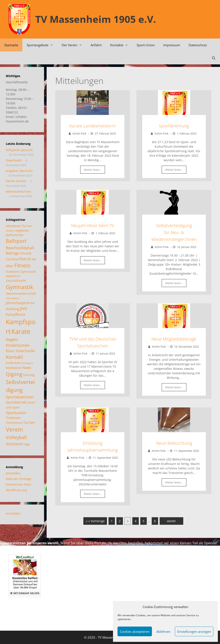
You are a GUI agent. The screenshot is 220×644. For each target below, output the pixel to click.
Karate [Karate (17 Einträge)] (21, 331)
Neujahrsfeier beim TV (93, 225)
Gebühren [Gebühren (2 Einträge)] (13, 276)
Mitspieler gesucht (19, 150)
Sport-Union (146, 45)
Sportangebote (42, 45)
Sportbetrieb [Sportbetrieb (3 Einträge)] (16, 402)
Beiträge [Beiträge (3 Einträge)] (13, 253)
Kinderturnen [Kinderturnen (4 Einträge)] (18, 345)
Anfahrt (96, 45)
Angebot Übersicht (19, 171)
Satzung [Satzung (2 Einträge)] (29, 375)
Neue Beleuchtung (174, 443)
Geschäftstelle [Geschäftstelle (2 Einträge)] (16, 281)
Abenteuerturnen (18, 191)
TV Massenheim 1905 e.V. (96, 19)
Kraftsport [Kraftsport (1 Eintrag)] (27, 363)
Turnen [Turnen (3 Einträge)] (29, 422)
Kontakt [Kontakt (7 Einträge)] (14, 357)
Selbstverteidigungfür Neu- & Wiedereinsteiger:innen (174, 232)
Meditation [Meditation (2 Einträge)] (14, 368)
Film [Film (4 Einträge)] (23, 259)
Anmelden (13, 473)
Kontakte (121, 45)
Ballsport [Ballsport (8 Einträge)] (16, 241)
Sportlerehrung (174, 126)
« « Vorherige (95, 521)
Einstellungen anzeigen (194, 632)
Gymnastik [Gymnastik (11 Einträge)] (20, 287)
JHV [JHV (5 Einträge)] (24, 309)
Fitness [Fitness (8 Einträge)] (22, 265)
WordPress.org (16, 490)
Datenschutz (198, 45)
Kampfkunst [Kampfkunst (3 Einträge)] (16, 314)
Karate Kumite (16, 181)
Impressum (172, 45)
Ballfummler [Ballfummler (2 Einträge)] (15, 235)
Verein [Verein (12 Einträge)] (14, 429)
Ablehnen (163, 632)
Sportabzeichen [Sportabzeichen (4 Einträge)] (20, 397)
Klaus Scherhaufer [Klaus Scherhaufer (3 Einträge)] (21, 351)
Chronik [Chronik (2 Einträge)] (26, 253)
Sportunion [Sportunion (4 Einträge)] (16, 413)
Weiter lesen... (93, 170)
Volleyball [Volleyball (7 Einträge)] (16, 437)
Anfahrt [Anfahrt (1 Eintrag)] (10, 231)
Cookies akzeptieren (135, 632)
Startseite (11, 45)
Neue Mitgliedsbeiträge (174, 339)
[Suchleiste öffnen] (214, 58)
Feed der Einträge (19, 479)
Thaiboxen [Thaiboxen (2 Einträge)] (13, 418)
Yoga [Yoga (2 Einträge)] (26, 444)
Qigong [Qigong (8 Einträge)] (14, 374)
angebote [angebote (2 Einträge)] (22, 230)
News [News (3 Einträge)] (27, 368)
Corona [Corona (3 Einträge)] (12, 259)
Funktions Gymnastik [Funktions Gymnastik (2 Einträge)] (21, 272)
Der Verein (74, 45)
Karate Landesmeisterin (93, 126)
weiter (171, 521)
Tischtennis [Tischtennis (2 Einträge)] (14, 423)
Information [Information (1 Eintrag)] (13, 298)
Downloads (14, 160)
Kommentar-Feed (18, 484)
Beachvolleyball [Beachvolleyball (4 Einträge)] (20, 248)
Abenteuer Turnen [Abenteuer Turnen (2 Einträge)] (19, 226)
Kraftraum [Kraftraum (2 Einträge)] (13, 363)
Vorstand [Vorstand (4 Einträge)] (14, 444)
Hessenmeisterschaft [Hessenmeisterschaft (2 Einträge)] (21, 293)
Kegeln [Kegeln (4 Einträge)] (12, 339)
